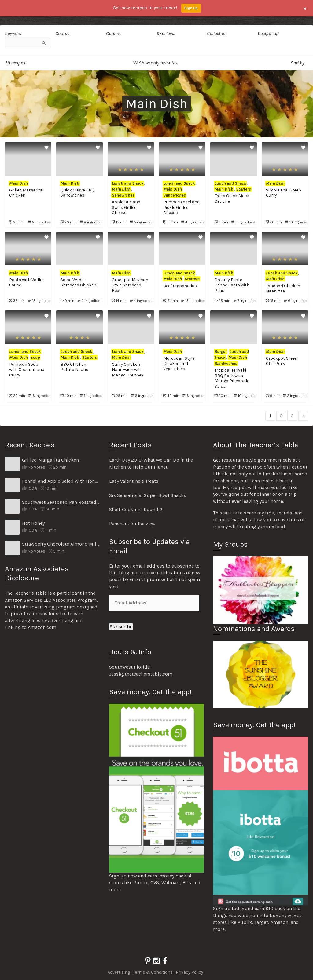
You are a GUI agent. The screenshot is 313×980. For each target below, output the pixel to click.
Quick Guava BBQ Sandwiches (77, 193)
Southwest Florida (129, 667)
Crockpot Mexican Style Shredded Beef (130, 285)
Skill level (166, 33)
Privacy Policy (190, 972)
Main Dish (18, 183)
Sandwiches (123, 195)
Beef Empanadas (180, 286)
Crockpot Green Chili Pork (282, 361)
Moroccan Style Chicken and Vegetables (179, 364)
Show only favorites (155, 63)
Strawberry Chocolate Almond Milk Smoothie (61, 544)
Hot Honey (33, 523)
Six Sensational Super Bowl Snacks (148, 495)
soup (35, 357)
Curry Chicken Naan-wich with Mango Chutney (128, 370)
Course (62, 33)
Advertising (119, 972)
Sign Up (191, 8)
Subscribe (121, 627)
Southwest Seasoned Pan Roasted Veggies (61, 502)
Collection (217, 33)
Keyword (13, 33)
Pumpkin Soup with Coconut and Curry (27, 370)
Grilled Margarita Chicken (50, 460)
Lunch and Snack (128, 183)
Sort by (298, 63)
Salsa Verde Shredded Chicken (78, 283)
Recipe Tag (268, 33)
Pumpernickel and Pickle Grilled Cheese (181, 207)
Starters (243, 189)
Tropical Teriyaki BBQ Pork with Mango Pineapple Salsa (232, 378)
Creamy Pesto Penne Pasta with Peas (232, 285)
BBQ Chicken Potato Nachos (76, 367)
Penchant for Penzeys (132, 523)
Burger (221, 352)
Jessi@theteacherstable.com (141, 674)
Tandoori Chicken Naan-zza (283, 289)
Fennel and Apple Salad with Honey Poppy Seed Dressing (61, 481)
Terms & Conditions (153, 972)
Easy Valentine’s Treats (134, 481)
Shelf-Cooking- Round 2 (136, 509)
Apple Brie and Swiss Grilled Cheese (126, 207)
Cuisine (114, 33)
